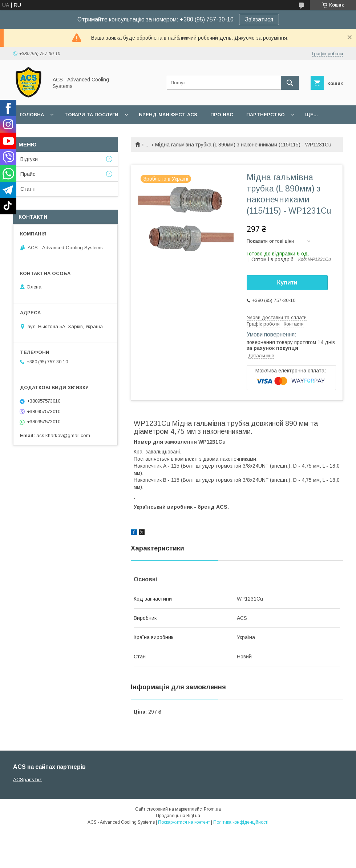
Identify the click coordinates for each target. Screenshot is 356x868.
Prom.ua (212, 809)
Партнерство (266, 115)
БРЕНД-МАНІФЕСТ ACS (168, 115)
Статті (28, 189)
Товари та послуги (91, 115)
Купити (287, 282)
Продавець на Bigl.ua (178, 816)
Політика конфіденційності (241, 822)
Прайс (28, 174)
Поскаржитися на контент (184, 822)
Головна (32, 115)
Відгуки (29, 159)
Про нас (222, 115)
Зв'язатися (259, 19)
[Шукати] (290, 83)
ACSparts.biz (27, 780)
